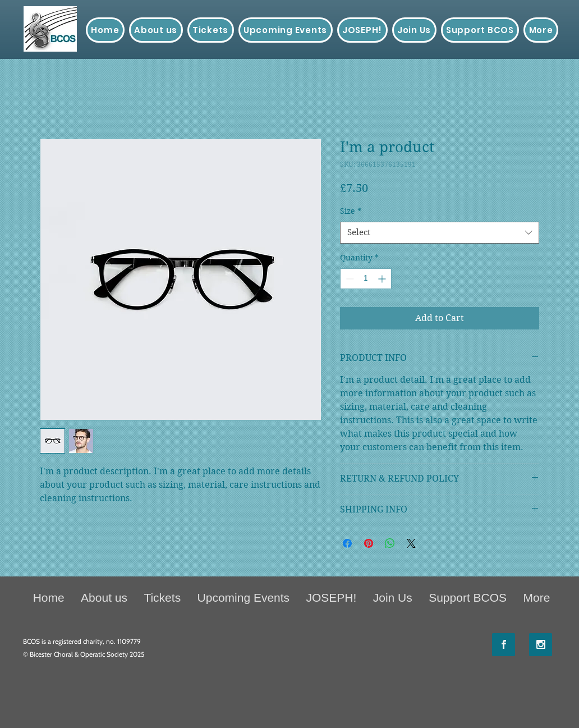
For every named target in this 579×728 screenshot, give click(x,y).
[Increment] (383, 279)
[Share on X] (411, 543)
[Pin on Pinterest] (369, 543)
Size (351, 211)
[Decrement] (349, 279)
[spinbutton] (366, 279)
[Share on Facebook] (347, 543)
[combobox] (440, 233)
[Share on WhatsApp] (390, 543)
